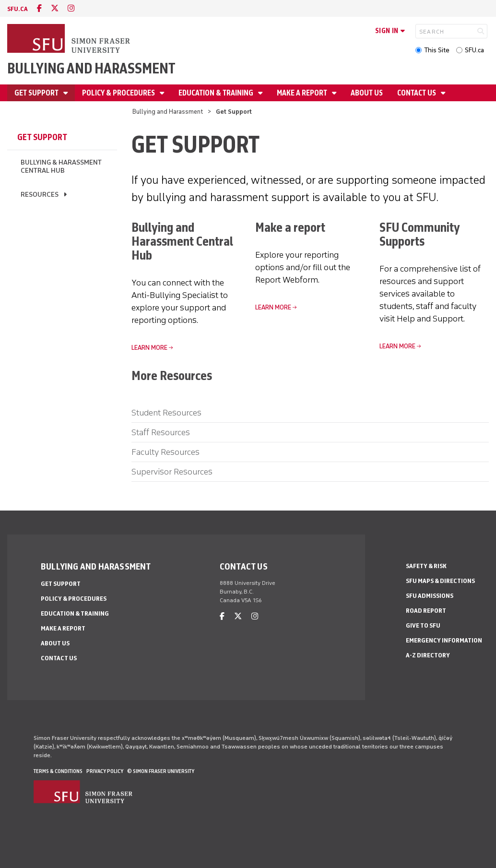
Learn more (273, 307)
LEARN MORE (149, 348)
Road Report (426, 611)
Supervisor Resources (172, 472)
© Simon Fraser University (161, 771)
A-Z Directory (428, 655)
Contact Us (417, 93)
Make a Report (303, 93)
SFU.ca (474, 50)
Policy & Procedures (119, 93)
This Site (437, 50)
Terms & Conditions (58, 771)
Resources (40, 195)
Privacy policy (105, 771)
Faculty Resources (165, 452)
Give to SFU (423, 625)
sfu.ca (18, 9)
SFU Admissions (430, 596)
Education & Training (217, 93)
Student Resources (166, 413)
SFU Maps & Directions (440, 581)
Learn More (397, 346)
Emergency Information (444, 640)
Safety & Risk (426, 566)
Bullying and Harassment (91, 68)
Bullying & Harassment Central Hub (61, 166)
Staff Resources (161, 432)
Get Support (37, 93)
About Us (367, 93)
